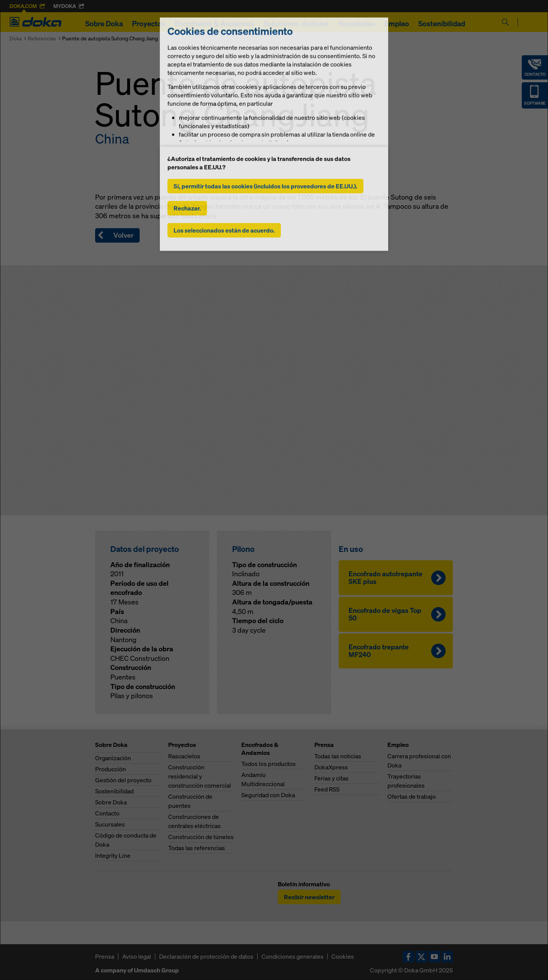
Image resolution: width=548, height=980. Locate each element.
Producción (111, 769)
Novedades (357, 24)
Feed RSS (327, 789)
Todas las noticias (338, 756)
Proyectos (149, 24)
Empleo (397, 24)
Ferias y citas (331, 778)
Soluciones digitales (296, 24)
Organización (113, 758)
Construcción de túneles (201, 837)
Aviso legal (137, 956)
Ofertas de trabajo (412, 796)
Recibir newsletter (309, 897)
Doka (16, 38)
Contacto (107, 813)
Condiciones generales (292, 956)
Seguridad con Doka (268, 795)
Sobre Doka (104, 24)
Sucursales (110, 824)
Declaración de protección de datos (206, 956)
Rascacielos (184, 756)
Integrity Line (113, 855)
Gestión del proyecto (123, 780)
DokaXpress (331, 767)
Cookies (343, 956)
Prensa (105, 956)
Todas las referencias (197, 848)
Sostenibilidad (442, 24)
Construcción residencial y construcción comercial (200, 776)
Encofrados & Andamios (214, 24)
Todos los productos (268, 764)
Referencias (42, 38)
